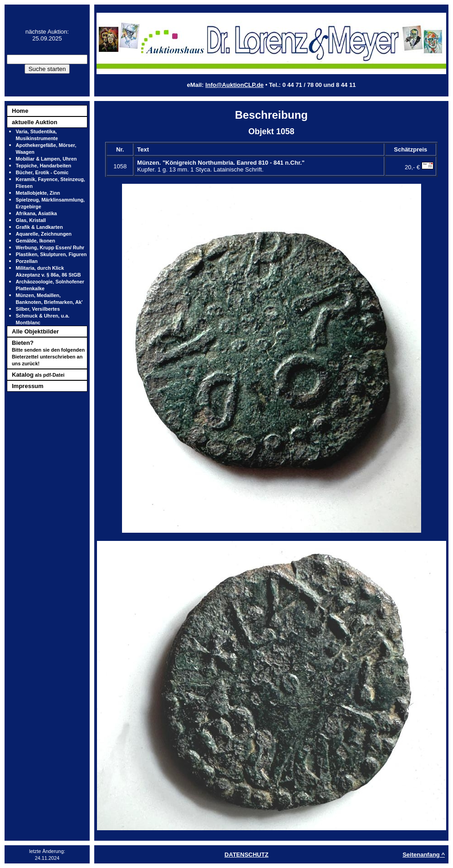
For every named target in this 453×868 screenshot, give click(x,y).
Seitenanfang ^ (424, 855)
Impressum (28, 386)
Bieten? (48, 353)
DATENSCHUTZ (247, 855)
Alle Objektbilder (35, 331)
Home (20, 111)
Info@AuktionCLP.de (234, 85)
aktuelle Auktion (35, 122)
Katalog (38, 375)
